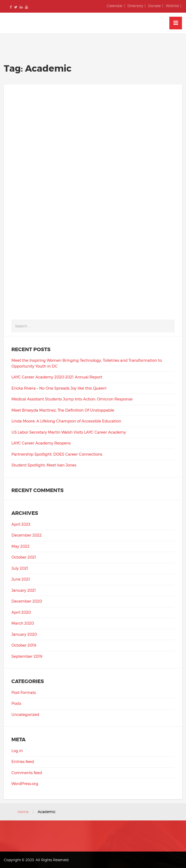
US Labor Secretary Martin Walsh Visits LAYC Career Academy (69, 432)
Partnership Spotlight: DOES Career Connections (57, 454)
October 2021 (24, 557)
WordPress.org (25, 784)
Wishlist (172, 6)
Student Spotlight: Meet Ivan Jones (44, 465)
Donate (154, 6)
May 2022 (20, 546)
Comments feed (27, 773)
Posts (16, 704)
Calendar (115, 6)
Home (23, 812)
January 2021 (24, 590)
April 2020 (21, 612)
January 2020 (24, 634)
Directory (135, 6)
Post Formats (24, 693)
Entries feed (23, 762)
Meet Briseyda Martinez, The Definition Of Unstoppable (63, 410)
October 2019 (24, 645)
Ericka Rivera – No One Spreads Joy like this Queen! (59, 388)
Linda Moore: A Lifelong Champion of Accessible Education (66, 421)
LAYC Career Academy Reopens (41, 443)
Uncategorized (25, 715)
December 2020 (27, 601)
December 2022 (26, 535)
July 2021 (20, 568)
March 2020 (23, 623)
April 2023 (21, 524)
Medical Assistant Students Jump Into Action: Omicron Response (72, 399)
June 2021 (21, 579)
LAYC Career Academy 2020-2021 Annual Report (57, 377)
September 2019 (27, 657)
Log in (17, 751)
